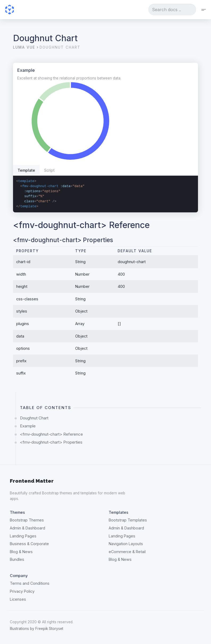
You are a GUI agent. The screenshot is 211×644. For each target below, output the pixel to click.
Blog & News (21, 552)
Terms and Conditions (30, 583)
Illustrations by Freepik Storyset (37, 629)
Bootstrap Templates (128, 520)
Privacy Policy (22, 591)
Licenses (18, 599)
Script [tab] (49, 170)
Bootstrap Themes (27, 520)
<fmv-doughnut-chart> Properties (51, 442)
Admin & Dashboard (28, 528)
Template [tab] (26, 170)
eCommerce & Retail (127, 552)
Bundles (17, 559)
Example (28, 426)
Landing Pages (23, 536)
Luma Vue (24, 47)
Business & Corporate (29, 544)
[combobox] (172, 10)
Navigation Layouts (126, 544)
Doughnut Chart (34, 418)
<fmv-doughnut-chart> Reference (51, 434)
